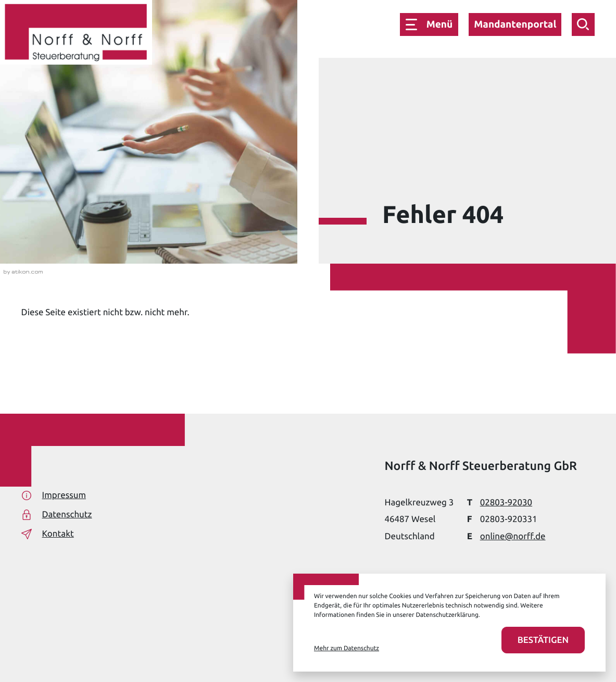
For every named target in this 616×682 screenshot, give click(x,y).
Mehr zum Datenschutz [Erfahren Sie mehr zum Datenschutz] (347, 648)
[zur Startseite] (76, 34)
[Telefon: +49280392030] (506, 503)
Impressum (54, 495)
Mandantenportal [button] (515, 24)
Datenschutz (57, 515)
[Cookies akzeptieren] (543, 640)
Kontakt (48, 534)
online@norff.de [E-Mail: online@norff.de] (513, 536)
